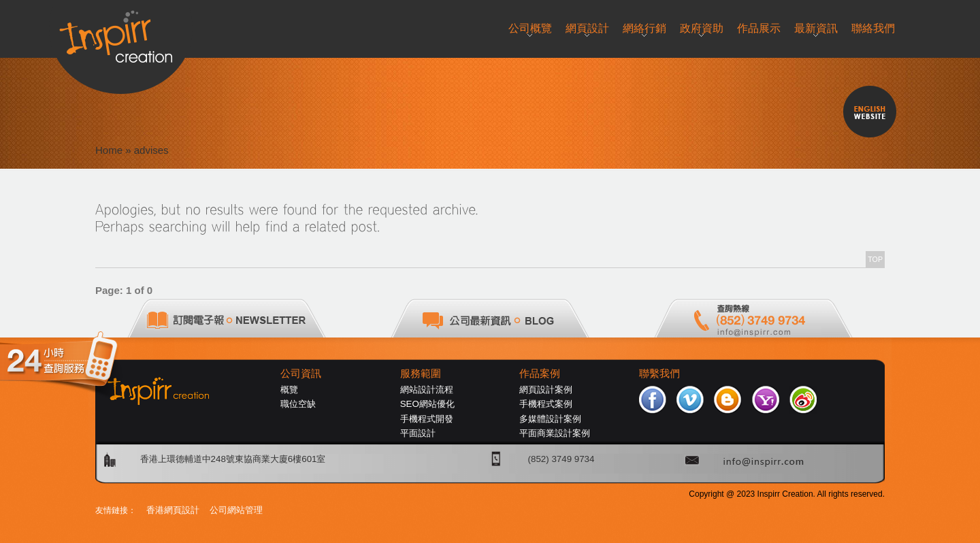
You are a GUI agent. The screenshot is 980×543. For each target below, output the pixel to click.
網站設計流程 (427, 390)
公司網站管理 (236, 510)
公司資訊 (301, 374)
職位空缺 (298, 404)
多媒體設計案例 (550, 419)
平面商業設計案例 (555, 433)
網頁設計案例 (546, 390)
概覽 (289, 390)
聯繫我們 (659, 374)
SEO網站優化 (427, 404)
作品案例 (540, 374)
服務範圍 (421, 374)
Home (109, 150)
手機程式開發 (427, 419)
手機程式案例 (546, 404)
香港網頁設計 (173, 510)
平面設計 (418, 433)
